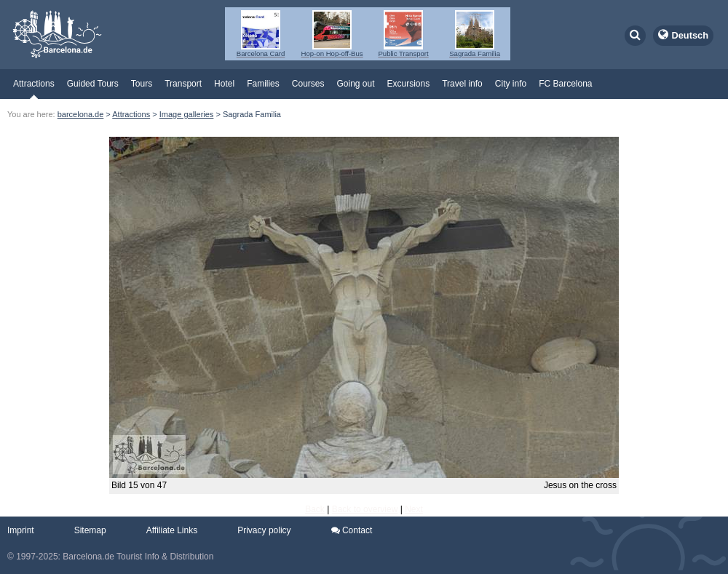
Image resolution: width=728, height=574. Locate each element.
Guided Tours (93, 84)
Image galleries (187, 114)
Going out (355, 84)
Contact (352, 530)
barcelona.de (81, 114)
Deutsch (691, 35)
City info (511, 84)
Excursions (409, 84)
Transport (183, 84)
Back (315, 509)
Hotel (224, 84)
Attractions (34, 84)
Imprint (21, 530)
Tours (142, 84)
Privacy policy (264, 530)
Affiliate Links (172, 530)
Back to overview (365, 509)
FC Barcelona (565, 84)
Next (414, 509)
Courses (308, 84)
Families (263, 84)
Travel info (462, 84)
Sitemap (90, 530)
